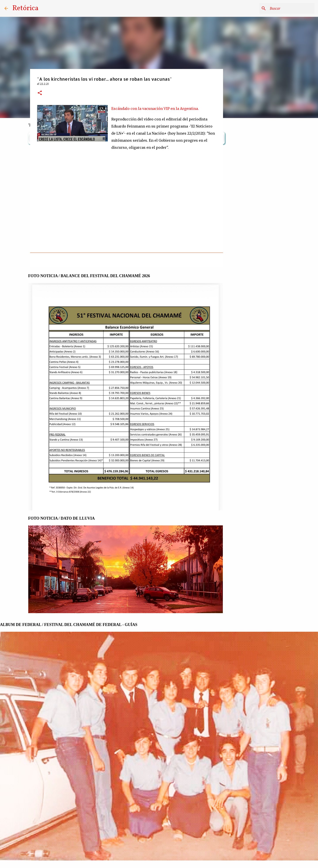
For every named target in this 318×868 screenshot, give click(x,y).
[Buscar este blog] (291, 8)
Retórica (25, 8)
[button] (40, 93)
